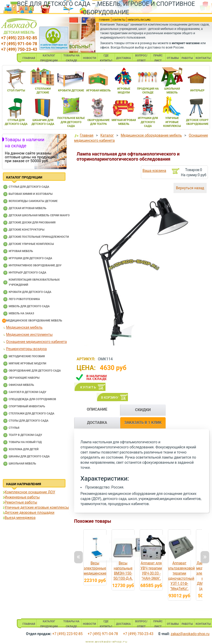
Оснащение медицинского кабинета (36, 342)
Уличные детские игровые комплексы (37, 507)
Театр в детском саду (25, 435)
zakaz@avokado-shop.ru (190, 634)
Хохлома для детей (24, 449)
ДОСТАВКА (124, 58)
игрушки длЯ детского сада (148, 122)
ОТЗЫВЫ (173, 58)
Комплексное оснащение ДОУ (30, 492)
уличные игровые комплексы (172, 122)
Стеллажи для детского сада (31, 414)
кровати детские (71, 91)
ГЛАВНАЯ (29, 58)
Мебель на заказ (21, 313)
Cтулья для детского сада (29, 187)
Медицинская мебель (24, 327)
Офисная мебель (21, 385)
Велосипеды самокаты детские (33, 201)
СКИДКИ (143, 410)
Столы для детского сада (29, 421)
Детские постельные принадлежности (39, 237)
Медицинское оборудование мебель (34, 321)
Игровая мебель (21, 251)
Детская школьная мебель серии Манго (39, 215)
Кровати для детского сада (30, 292)
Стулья (14, 428)
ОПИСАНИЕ (97, 409)
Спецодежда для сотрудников (32, 399)
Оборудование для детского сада (35, 371)
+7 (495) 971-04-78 (19, 44)
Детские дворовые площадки (29, 512)
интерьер (197, 91)
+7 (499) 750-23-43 (19, 49)
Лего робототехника (24, 299)
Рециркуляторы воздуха (26, 349)
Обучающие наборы (24, 378)
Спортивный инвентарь (27, 406)
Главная (87, 135)
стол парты (16, 91)
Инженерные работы (22, 497)
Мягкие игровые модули (27, 363)
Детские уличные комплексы (31, 244)
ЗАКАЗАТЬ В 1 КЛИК (143, 423)
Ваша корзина (154, 171)
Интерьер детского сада (28, 273)
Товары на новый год (25, 442)
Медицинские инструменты (29, 335)
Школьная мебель (22, 464)
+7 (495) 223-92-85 (19, 38)
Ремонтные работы (21, 502)
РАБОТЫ (187, 58)
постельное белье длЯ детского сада (71, 122)
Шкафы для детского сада (29, 456)
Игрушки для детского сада (30, 258)
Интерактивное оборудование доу (35, 265)
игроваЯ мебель (99, 91)
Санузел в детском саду (28, 392)
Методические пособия (27, 356)
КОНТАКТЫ (203, 58)
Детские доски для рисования (32, 223)
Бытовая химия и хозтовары (31, 194)
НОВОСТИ (90, 58)
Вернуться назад (190, 188)
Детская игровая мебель (28, 208)
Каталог (107, 135)
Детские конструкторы (26, 230)
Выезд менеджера (20, 518)
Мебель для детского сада (29, 306)
